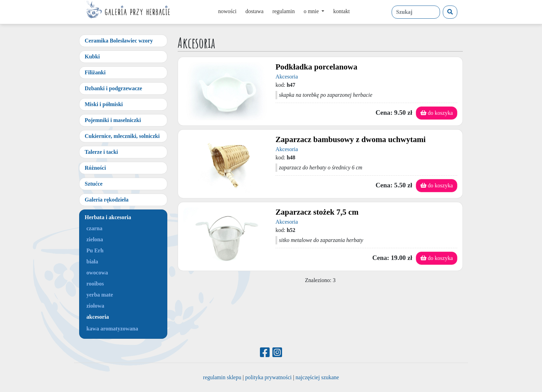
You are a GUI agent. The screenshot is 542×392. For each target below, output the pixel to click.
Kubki (92, 57)
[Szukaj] (450, 12)
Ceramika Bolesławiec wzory (119, 41)
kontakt (342, 11)
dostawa (254, 11)
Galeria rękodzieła (107, 200)
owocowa (97, 273)
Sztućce (94, 184)
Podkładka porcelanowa (316, 67)
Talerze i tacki (101, 152)
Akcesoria (287, 77)
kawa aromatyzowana (112, 329)
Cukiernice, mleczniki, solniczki (122, 136)
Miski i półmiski (104, 104)
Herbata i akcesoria (108, 217)
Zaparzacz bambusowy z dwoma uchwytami (351, 139)
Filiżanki (95, 72)
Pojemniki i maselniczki (113, 120)
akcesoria (98, 317)
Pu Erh (95, 250)
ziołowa (95, 306)
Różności (95, 168)
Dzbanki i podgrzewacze (113, 88)
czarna (94, 228)
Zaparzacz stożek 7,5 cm (317, 212)
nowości (227, 11)
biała (92, 262)
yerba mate (100, 295)
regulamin (284, 11)
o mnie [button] (312, 11)
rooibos (95, 284)
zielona (95, 239)
